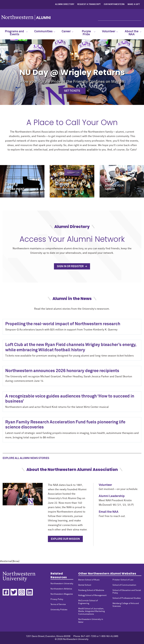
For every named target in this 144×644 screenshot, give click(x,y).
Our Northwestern (114, 4)
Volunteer (110, 31)
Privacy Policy (57, 599)
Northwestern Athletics (61, 589)
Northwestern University (62, 584)
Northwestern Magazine (62, 594)
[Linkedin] (30, 592)
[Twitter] (14, 592)
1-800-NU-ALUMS (109, 636)
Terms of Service (58, 604)
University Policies (59, 610)
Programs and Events (16, 33)
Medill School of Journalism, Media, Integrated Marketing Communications (91, 612)
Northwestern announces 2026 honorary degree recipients (62, 371)
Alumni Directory (65, 4)
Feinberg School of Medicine (91, 590)
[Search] (120, 18)
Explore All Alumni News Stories (26, 458)
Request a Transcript (89, 4)
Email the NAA (109, 512)
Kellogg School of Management (92, 595)
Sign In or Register (71, 266)
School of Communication (124, 585)
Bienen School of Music (89, 580)
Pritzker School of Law (123, 580)
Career (67, 31)
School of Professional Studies (127, 598)
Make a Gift (134, 4)
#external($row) (72, 340)
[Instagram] (22, 592)
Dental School (85, 585)
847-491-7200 (89, 636)
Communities (45, 31)
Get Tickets (72, 91)
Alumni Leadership (112, 496)
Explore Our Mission (65, 539)
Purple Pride (89, 33)
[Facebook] (6, 592)
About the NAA (133, 33)
